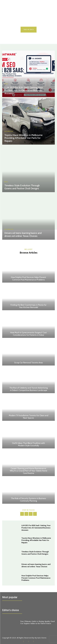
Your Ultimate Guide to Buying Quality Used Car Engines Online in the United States (37, 622)
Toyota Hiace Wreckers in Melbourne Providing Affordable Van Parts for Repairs (23, 138)
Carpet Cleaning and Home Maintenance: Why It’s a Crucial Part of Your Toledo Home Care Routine (28, 471)
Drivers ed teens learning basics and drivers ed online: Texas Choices (23, 234)
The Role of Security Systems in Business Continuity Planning (28, 500)
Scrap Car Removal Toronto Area (28, 363)
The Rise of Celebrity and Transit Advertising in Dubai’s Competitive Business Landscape (29, 389)
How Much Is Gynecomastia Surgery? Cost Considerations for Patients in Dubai (28, 334)
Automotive (9, 131)
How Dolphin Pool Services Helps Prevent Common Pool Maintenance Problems (28, 278)
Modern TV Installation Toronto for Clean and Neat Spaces (29, 417)
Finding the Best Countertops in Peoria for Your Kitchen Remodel (28, 306)
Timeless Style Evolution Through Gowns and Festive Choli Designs (22, 187)
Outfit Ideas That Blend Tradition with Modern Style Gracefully (28, 444)
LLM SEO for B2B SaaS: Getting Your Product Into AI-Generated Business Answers (24, 90)
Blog (6, 84)
